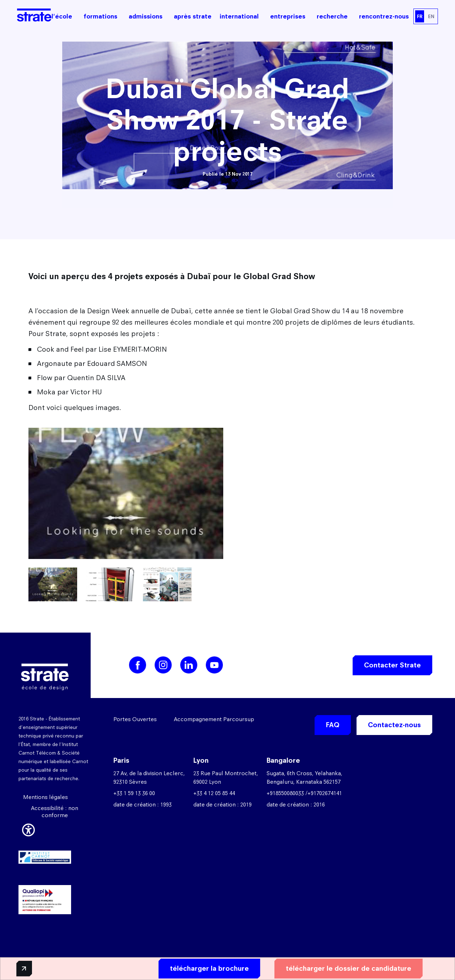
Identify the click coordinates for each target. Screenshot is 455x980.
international (239, 16)
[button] (28, 829)
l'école (62, 16)
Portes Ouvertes (135, 719)
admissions (146, 16)
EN (431, 16)
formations (100, 16)
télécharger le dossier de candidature (341, 968)
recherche (332, 16)
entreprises (288, 16)
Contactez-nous (394, 725)
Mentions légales (45, 797)
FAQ (333, 725)
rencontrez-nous (384, 16)
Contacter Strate (392, 665)
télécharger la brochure (202, 968)
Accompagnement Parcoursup (214, 719)
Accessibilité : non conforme (55, 812)
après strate (193, 16)
